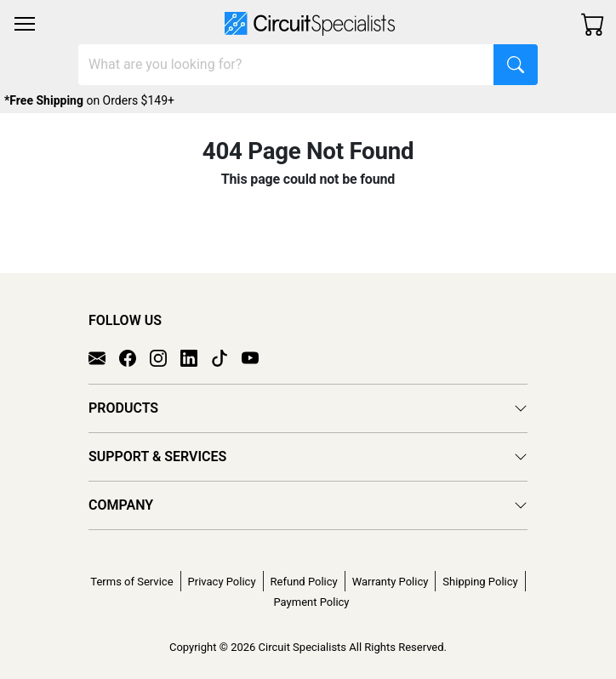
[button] (25, 24)
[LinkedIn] (196, 357)
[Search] (286, 65)
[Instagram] (165, 357)
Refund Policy (304, 582)
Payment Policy (311, 602)
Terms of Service (131, 582)
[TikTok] (226, 357)
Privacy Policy (222, 582)
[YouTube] (257, 357)
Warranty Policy (391, 582)
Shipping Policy (480, 582)
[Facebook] (134, 357)
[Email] (104, 357)
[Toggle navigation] (25, 24)
